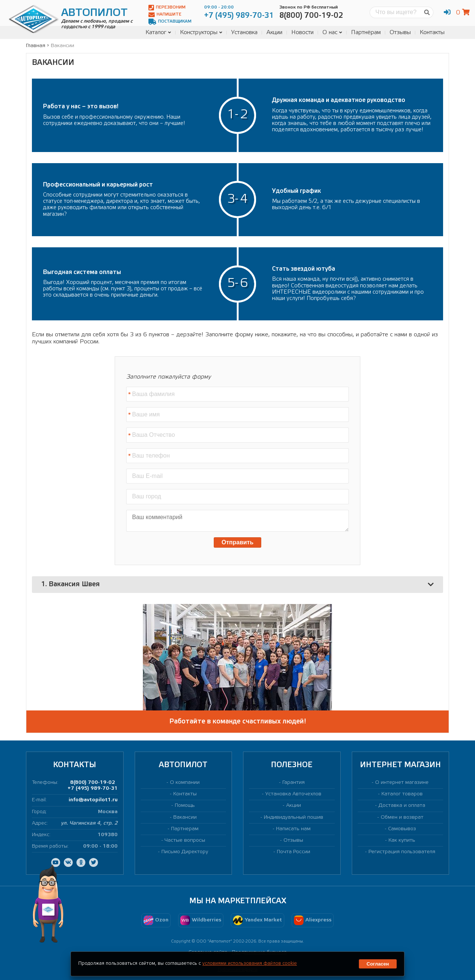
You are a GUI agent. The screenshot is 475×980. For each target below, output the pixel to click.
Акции (274, 32)
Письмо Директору (185, 852)
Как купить (402, 840)
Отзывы (400, 32)
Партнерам (185, 829)
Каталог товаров (402, 794)
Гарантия (294, 783)
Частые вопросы (185, 840)
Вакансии (185, 817)
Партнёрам (366, 32)
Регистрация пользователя (402, 852)
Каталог (158, 32)
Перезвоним (167, 8)
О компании (185, 783)
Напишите (165, 15)
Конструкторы (201, 32)
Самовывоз (402, 829)
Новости (302, 32)
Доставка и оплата (402, 806)
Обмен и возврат (402, 817)
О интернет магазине (402, 783)
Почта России (294, 852)
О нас (332, 32)
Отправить (237, 542)
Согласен (378, 964)
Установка (244, 32)
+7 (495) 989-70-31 (93, 788)
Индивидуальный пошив (294, 817)
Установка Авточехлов (293, 794)
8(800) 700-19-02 (93, 783)
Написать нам (293, 829)
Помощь (185, 806)
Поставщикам (170, 22)
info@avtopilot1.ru (93, 800)
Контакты (432, 32)
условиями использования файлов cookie (250, 963)
